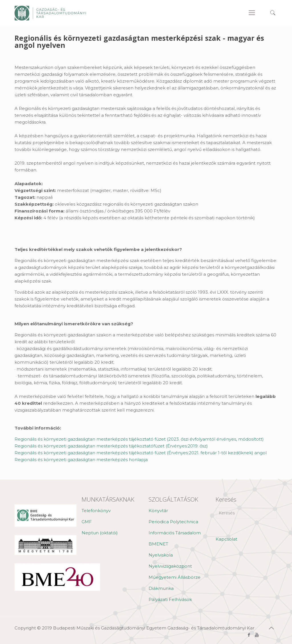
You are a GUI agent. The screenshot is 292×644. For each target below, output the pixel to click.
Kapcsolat (226, 539)
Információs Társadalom (175, 533)
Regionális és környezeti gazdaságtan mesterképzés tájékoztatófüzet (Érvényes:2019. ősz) (111, 446)
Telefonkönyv (96, 511)
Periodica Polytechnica (173, 522)
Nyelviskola (161, 555)
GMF (87, 522)
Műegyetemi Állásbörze (175, 577)
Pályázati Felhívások (170, 599)
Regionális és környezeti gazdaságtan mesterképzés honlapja (81, 460)
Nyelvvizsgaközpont (170, 566)
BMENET (158, 544)
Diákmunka (161, 588)
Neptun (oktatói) (100, 533)
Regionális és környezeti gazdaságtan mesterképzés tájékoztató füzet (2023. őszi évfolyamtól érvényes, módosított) (139, 439)
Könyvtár (158, 511)
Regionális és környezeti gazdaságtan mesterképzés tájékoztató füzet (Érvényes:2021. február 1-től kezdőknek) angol (141, 453)
